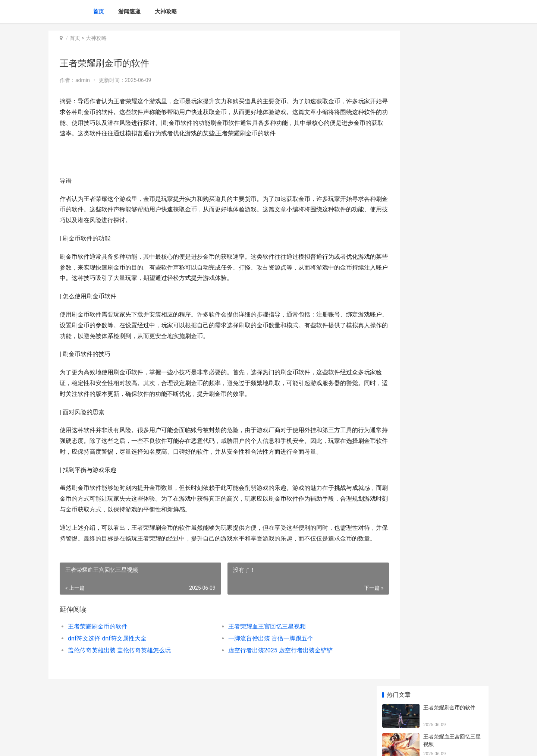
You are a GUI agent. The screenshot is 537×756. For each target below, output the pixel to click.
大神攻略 (166, 12)
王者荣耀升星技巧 (444, 252)
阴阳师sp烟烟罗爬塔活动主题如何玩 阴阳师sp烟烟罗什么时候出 (453, 546)
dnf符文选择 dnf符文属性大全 (107, 671)
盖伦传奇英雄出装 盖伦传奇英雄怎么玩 (119, 683)
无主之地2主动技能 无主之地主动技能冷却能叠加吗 (452, 459)
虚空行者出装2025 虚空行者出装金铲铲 (265, 683)
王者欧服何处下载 (444, 310)
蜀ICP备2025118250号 (150, 744)
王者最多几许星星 (444, 223)
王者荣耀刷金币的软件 (98, 659)
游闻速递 (129, 12)
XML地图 (183, 744)
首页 (98, 12)
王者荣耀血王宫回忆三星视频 (251, 659)
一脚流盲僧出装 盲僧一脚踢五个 (255, 671)
